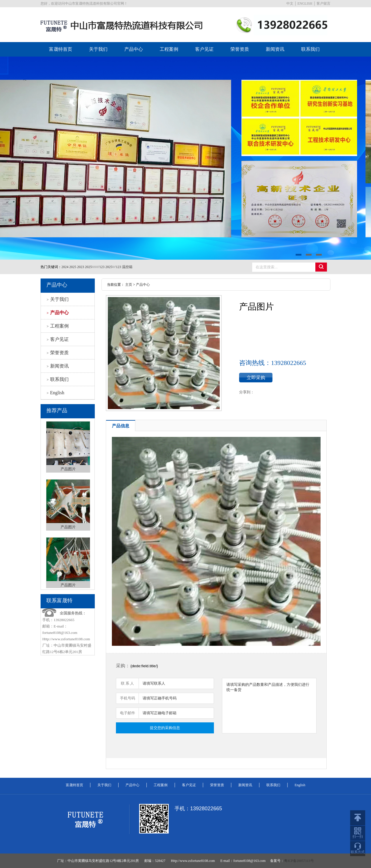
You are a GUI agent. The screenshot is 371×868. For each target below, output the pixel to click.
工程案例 (169, 49)
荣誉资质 (240, 49)
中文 (290, 3)
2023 (81, 267)
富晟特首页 (61, 49)
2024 (65, 267)
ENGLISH (305, 3)
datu (185, 158)
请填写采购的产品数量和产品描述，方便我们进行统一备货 (269, 706)
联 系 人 (128, 683)
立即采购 (256, 378)
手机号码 (128, 698)
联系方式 (358, 848)
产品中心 (134, 49)
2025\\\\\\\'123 (95, 267)
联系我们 (310, 49)
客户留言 (323, 3)
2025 (73, 267)
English (56, 393)
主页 (129, 285)
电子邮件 (128, 713)
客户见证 (204, 49)
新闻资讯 (275, 49)
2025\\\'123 (113, 267)
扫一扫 (358, 833)
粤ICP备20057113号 (299, 861)
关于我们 (98, 49)
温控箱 (127, 267)
